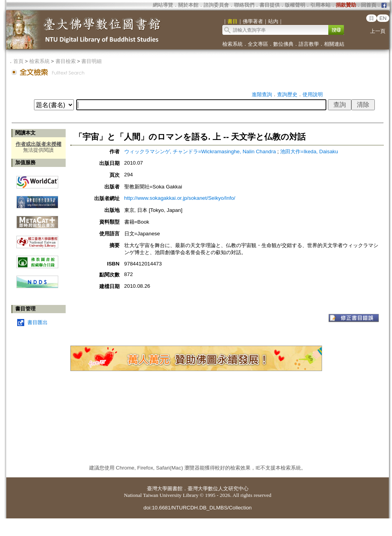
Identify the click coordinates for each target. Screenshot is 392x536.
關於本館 (188, 5)
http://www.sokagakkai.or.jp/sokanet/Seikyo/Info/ (180, 198)
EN (383, 18)
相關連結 (334, 44)
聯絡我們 (244, 5)
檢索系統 (233, 44)
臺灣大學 (157, 488)
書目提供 (270, 5)
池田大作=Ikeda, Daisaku (309, 151)
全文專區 (258, 44)
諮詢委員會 (216, 5)
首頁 (18, 61)
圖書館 (175, 488)
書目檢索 (66, 61)
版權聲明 (295, 5)
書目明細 (91, 61)
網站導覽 (163, 5)
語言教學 (309, 44)
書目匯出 (38, 322)
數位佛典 (283, 44)
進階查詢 (262, 94)
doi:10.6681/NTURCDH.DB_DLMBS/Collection (198, 508)
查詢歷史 (287, 94)
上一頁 (378, 31)
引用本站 (320, 5)
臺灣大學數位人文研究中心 (218, 488)
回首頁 (369, 5)
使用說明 (313, 94)
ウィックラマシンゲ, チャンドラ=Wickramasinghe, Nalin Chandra (201, 151)
